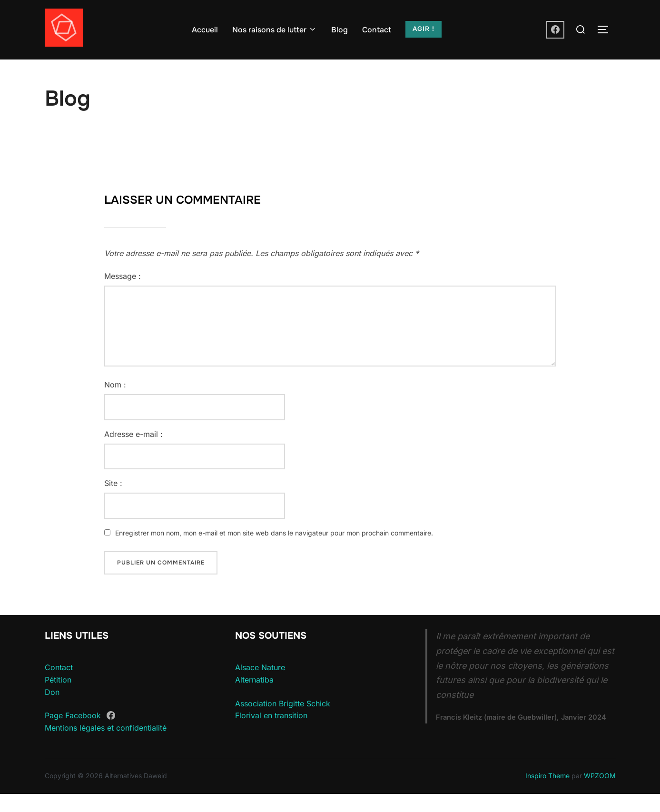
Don (52, 710)
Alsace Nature (260, 686)
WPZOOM (600, 794)
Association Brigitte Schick (283, 722)
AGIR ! (424, 29)
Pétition (58, 698)
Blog (340, 30)
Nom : (115, 403)
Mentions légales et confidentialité (106, 746)
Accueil (205, 30)
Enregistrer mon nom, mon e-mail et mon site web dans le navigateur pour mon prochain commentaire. (274, 551)
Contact (377, 30)
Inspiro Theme (547, 794)
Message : (123, 295)
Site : (113, 502)
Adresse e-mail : (133, 453)
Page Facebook (73, 734)
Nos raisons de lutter (275, 30)
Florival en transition (271, 734)
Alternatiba (254, 698)
